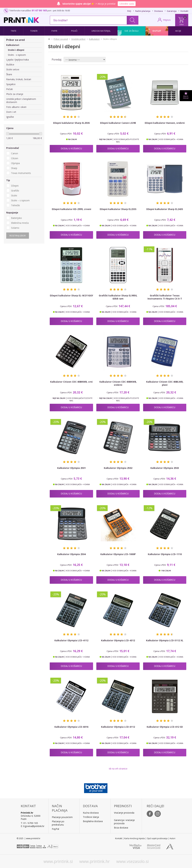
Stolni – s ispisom (20, 200)
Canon (15, 153)
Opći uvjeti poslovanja (157, 838)
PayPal (55, 829)
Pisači (74, 31)
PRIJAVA (167, 20)
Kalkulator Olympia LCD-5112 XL (165, 640)
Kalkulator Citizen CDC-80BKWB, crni (71, 382)
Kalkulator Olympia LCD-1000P (118, 554)
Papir (54, 31)
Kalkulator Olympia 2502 (118, 468)
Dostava (159, 11)
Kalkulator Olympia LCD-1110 (165, 554)
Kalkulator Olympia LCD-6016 (71, 727)
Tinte (14, 31)
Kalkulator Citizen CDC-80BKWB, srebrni (118, 383)
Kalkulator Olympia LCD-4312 (118, 640)
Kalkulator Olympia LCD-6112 (118, 727)
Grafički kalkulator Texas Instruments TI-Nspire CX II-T (165, 297)
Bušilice (10, 65)
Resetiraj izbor (18, 236)
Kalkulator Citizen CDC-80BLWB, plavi (165, 383)
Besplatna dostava (93, 821)
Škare (9, 74)
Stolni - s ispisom (17, 55)
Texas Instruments (21, 173)
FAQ (129, 11)
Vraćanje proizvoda (124, 813)
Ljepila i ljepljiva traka (17, 60)
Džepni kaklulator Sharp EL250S (71, 123)
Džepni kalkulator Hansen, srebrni (165, 123)
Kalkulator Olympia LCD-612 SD (165, 727)
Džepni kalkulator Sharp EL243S (165, 209)
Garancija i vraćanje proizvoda (124, 822)
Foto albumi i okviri (16, 107)
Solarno (15, 228)
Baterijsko (17, 218)
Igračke (10, 117)
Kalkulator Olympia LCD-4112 (71, 640)
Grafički (15, 191)
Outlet (157, 31)
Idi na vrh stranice (118, 769)
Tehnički (15, 205)
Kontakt (184, 11)
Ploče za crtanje (15, 94)
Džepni (15, 186)
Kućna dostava (91, 813)
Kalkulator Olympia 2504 (71, 554)
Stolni (14, 195)
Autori (172, 838)
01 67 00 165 (39, 10)
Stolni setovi (13, 69)
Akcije (178, 31)
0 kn (182, 24)
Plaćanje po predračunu (58, 823)
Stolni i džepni (16, 50)
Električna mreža (20, 223)
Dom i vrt (11, 112)
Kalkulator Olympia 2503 (165, 468)
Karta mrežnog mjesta (135, 838)
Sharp (14, 168)
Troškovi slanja (91, 817)
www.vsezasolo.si (132, 861)
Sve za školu (131, 31)
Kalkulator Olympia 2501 (71, 468)
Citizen (15, 158)
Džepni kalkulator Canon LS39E (118, 123)
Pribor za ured (15, 40)
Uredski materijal (101, 31)
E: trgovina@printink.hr (33, 826)
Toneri (34, 31)
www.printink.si (58, 861)
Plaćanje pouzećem (62, 817)
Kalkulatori (13, 45)
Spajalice (11, 84)
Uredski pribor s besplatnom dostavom (21, 100)
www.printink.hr (95, 861)
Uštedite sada (127, 4)
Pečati (9, 89)
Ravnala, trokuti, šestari (19, 79)
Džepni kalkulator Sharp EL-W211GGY (71, 295)
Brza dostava (121, 828)
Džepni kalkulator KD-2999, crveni (71, 209)
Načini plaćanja (143, 11)
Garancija (172, 11)
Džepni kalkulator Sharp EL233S (118, 209)
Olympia (15, 163)
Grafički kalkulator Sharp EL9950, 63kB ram (118, 297)
